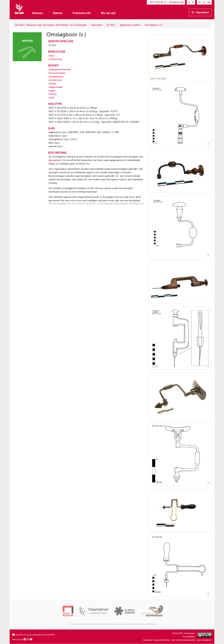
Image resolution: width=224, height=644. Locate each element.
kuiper (52, 91)
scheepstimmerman (60, 70)
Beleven (58, 13)
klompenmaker (57, 73)
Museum (37, 13)
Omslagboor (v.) (154, 25)
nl (199, 2)
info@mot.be (176, 2)
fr (204, 2)
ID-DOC (111, 25)
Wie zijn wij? (108, 13)
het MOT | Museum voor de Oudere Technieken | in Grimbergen (51, 25)
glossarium (55, 160)
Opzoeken (97, 25)
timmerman (55, 80)
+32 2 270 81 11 (157, 2)
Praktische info (82, 13)
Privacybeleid (189, 637)
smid (51, 98)
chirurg (53, 94)
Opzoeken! (200, 12)
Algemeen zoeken (130, 25)
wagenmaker (56, 87)
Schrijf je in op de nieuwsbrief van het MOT (34, 635)
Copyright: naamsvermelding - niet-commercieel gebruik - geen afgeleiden (177, 640)
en (209, 2)
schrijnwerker (56, 77)
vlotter (52, 84)
